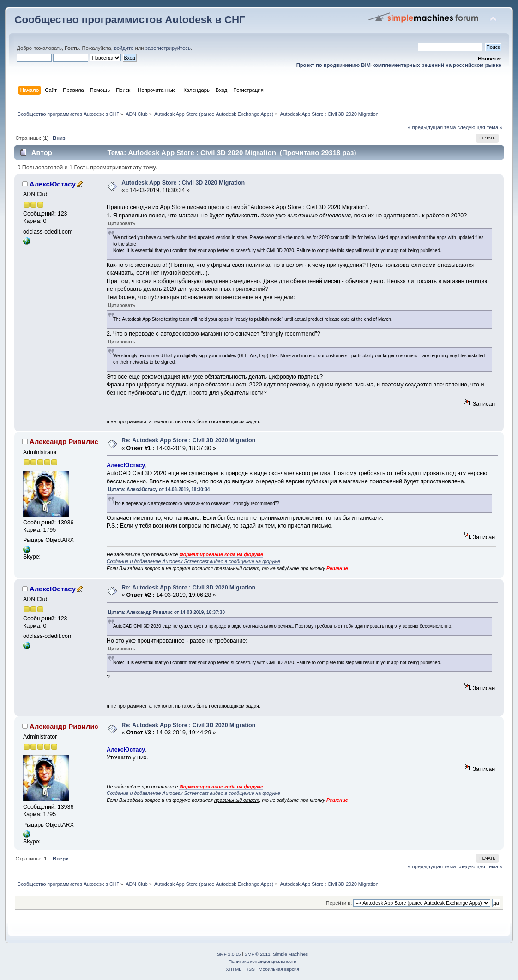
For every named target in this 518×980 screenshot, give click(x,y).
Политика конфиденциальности (262, 961)
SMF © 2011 (258, 954)
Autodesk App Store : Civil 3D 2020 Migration (183, 183)
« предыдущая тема (432, 127)
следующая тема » (480, 127)
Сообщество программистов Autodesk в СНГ (130, 20)
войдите (124, 48)
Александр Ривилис (64, 442)
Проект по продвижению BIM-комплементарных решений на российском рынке (399, 65)
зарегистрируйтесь (168, 48)
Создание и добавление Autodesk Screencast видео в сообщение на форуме (193, 561)
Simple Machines (290, 954)
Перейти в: (339, 903)
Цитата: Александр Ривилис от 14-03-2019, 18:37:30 (166, 612)
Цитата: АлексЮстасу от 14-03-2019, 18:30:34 (159, 490)
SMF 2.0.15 (229, 954)
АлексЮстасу (53, 184)
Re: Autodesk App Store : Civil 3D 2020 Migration (188, 440)
